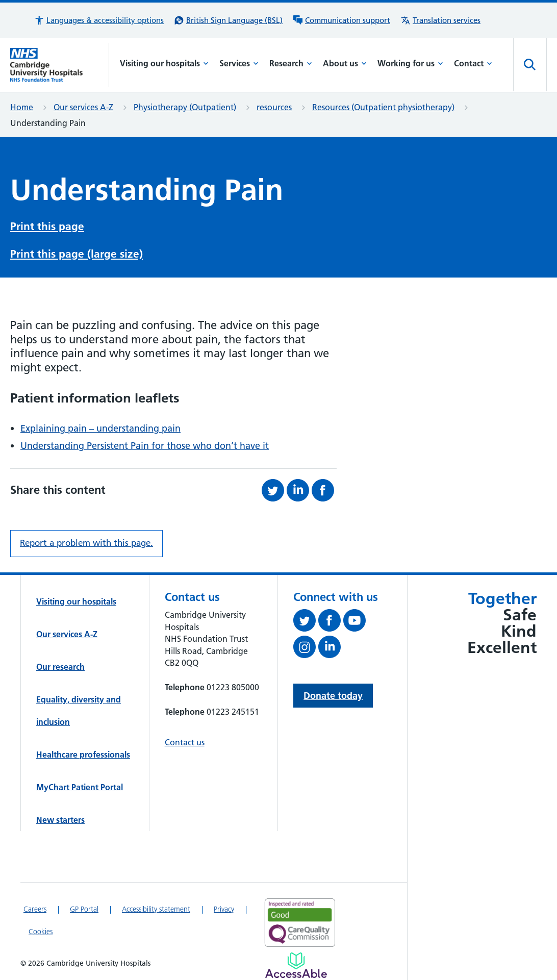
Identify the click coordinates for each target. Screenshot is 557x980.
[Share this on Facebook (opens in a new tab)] (324, 490)
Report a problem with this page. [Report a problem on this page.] (86, 543)
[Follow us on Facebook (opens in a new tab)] (331, 622)
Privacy (224, 909)
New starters (60, 820)
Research (291, 63)
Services (239, 63)
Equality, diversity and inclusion (79, 711)
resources (274, 107)
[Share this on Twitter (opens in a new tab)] (274, 490)
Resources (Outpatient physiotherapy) (383, 107)
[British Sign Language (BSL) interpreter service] (228, 20)
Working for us (410, 63)
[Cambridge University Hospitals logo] (60, 65)
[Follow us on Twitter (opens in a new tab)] (306, 622)
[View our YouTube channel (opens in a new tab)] (356, 622)
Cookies (41, 932)
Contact (473, 63)
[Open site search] (530, 65)
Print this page (47, 226)
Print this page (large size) (77, 254)
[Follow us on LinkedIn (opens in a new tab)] (331, 649)
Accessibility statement (156, 909)
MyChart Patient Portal (80, 787)
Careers (35, 909)
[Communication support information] (341, 20)
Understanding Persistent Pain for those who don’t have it (145, 446)
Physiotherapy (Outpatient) (185, 107)
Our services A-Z (83, 107)
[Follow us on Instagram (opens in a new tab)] (306, 649)
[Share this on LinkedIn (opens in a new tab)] (299, 490)
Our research (60, 667)
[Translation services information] (440, 20)
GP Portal (84, 909)
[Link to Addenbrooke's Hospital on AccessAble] (296, 965)
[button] (99, 20)
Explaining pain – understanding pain (100, 428)
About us (345, 63)
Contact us (185, 742)
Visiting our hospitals (164, 63)
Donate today (333, 696)
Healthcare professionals (83, 755)
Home (22, 107)
